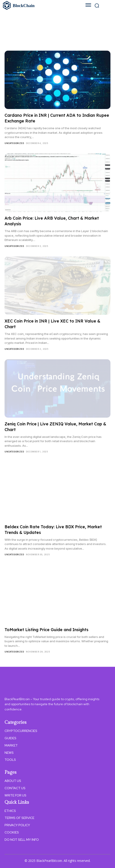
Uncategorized (14, 143)
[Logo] (37, 5)
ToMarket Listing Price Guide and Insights (46, 630)
